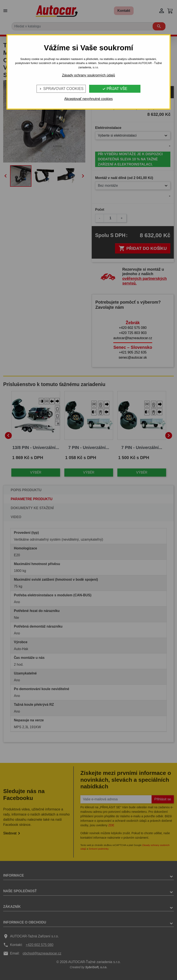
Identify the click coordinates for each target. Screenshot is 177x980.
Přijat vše (115, 89)
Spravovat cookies (61, 89)
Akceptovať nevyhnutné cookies (89, 99)
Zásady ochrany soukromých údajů (88, 75)
